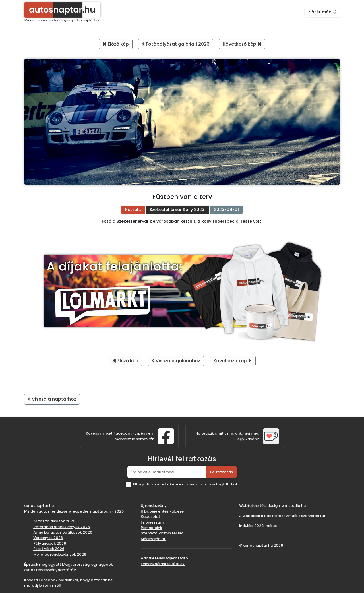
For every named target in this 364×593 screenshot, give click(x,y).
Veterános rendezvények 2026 (62, 527)
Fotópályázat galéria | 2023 (176, 44)
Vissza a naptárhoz (52, 399)
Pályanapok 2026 (50, 543)
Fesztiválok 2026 (49, 549)
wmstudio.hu (294, 506)
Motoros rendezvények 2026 (60, 554)
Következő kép (242, 44)
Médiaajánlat (153, 539)
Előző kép (116, 44)
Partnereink (151, 528)
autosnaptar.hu (39, 506)
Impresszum (152, 522)
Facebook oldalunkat (59, 580)
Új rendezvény (154, 506)
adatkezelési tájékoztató (184, 484)
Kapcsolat (150, 517)
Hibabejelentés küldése (162, 511)
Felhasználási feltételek (163, 564)
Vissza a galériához (176, 361)
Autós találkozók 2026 (54, 521)
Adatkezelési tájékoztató (164, 558)
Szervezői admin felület (162, 533)
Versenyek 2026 (48, 538)
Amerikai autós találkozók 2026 (63, 532)
